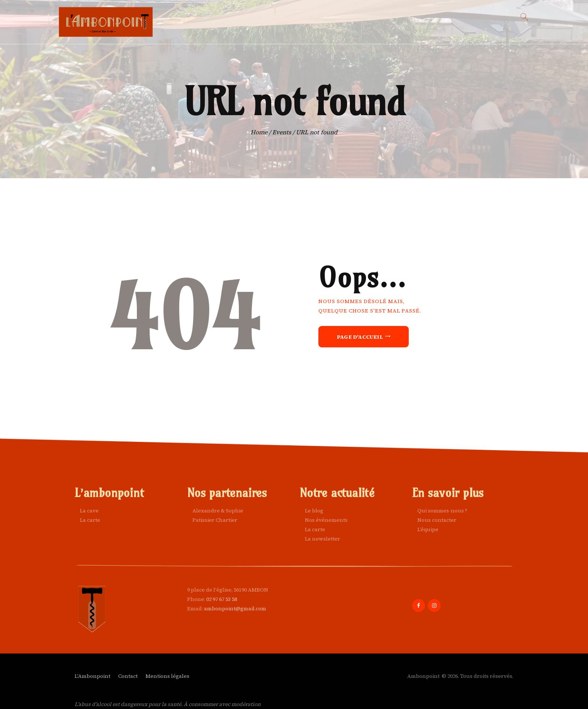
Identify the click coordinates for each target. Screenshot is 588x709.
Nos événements (326, 520)
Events (282, 132)
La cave (89, 511)
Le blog (314, 511)
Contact (128, 676)
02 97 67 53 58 (222, 599)
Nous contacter (437, 520)
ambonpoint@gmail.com (235, 608)
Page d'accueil (360, 337)
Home (259, 132)
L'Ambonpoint (92, 676)
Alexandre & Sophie (218, 511)
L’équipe (428, 529)
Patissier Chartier (215, 520)
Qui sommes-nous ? (442, 511)
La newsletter (322, 539)
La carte (90, 520)
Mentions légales (167, 676)
